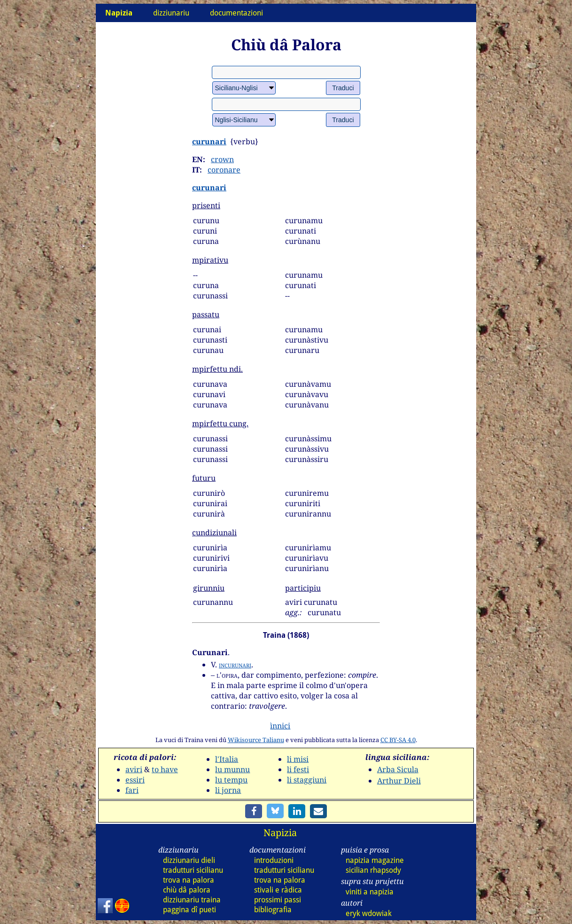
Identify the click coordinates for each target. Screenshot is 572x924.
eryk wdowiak (369, 913)
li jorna (228, 790)
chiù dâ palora (187, 890)
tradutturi (193, 870)
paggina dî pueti (189, 910)
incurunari (235, 665)
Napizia (280, 833)
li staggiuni (307, 780)
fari (132, 790)
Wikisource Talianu (256, 740)
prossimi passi (278, 900)
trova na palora (189, 880)
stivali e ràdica (278, 890)
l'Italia (227, 759)
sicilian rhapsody (373, 870)
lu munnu (232, 769)
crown (222, 159)
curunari (209, 141)
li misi (298, 759)
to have (165, 769)
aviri (134, 769)
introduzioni (274, 860)
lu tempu (231, 780)
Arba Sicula (398, 769)
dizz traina (192, 900)
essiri (135, 780)
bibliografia (273, 910)
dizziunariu (171, 13)
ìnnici (280, 726)
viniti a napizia (370, 892)
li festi (298, 769)
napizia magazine (375, 860)
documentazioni (236, 13)
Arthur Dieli (399, 781)
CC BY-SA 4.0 (398, 740)
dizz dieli (189, 860)
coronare (224, 170)
